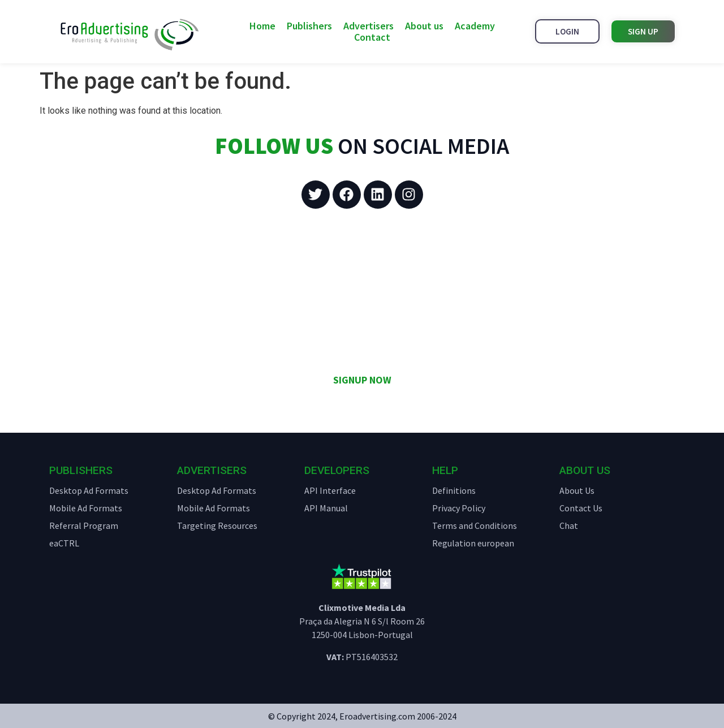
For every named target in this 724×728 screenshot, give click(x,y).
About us (424, 26)
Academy (475, 26)
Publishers (309, 26)
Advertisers (369, 26)
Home (262, 26)
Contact (372, 37)
